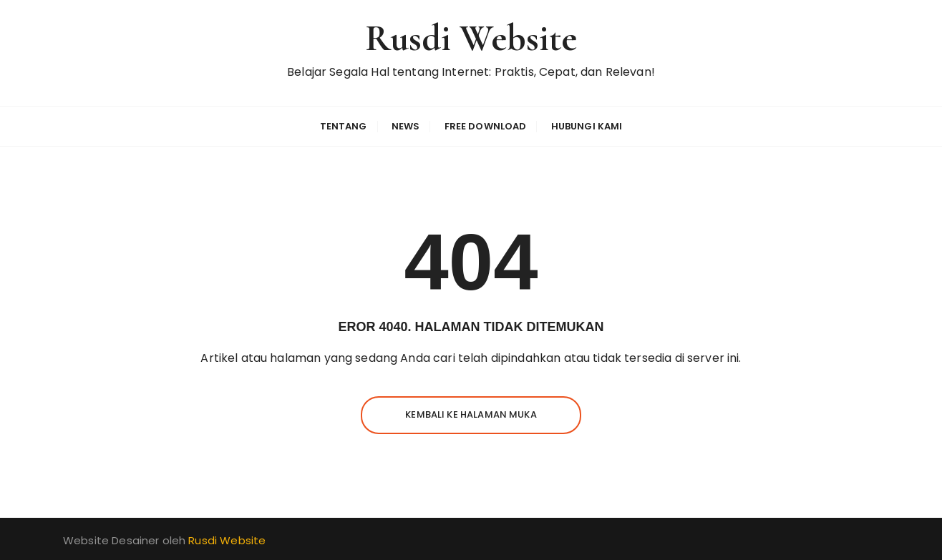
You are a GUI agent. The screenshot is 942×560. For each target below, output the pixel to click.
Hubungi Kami (587, 126)
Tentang (344, 126)
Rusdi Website (471, 38)
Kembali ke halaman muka (471, 414)
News (406, 126)
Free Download (486, 126)
